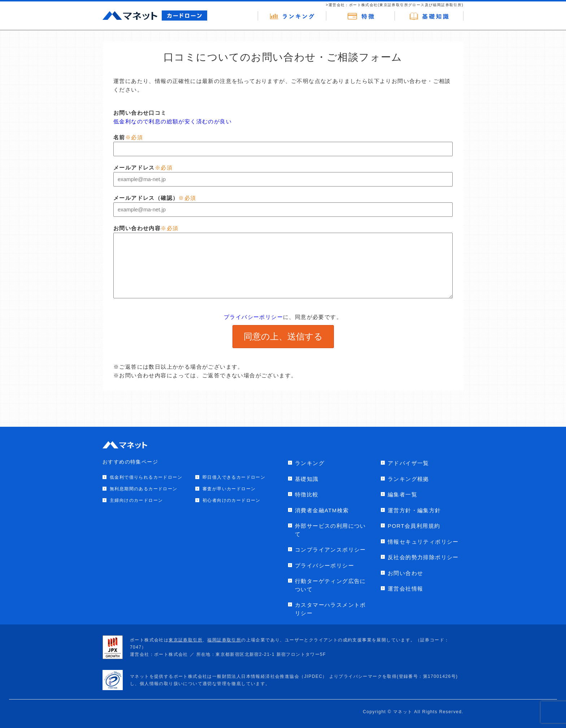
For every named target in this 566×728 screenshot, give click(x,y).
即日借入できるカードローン (234, 477)
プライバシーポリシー (253, 317)
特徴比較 (307, 494)
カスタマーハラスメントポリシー (330, 609)
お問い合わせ (405, 573)
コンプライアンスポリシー (330, 550)
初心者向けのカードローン (232, 500)
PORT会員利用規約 (414, 526)
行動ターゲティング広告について (330, 585)
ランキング (310, 463)
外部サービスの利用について (330, 530)
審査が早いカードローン (229, 489)
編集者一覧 (402, 494)
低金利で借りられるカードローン (146, 477)
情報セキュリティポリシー (423, 542)
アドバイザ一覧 (408, 463)
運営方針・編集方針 (414, 510)
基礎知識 (307, 479)
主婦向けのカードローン (136, 500)
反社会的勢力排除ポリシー (423, 557)
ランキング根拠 (408, 479)
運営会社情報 (405, 589)
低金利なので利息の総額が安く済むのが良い (173, 121)
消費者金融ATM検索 (322, 510)
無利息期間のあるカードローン (144, 489)
